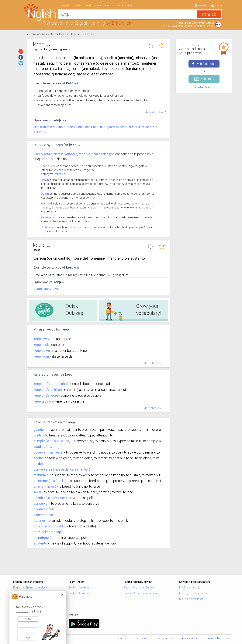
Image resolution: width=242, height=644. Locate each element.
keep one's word (46, 395)
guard (111, 127)
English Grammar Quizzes (139, 588)
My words (63, 6)
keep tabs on (43, 401)
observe (122, 127)
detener (39, 521)
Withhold (46, 204)
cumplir (39, 441)
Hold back (47, 227)
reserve (72, 127)
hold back (85, 127)
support (39, 131)
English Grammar (79, 593)
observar (40, 452)
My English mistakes (191, 599)
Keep (39, 154)
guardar (39, 430)
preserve (135, 127)
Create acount (204, 87)
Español (201, 5)
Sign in (217, 5)
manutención (43, 538)
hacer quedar (43, 515)
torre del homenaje (48, 532)
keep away (42, 339)
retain (38, 127)
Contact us (121, 638)
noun (94, 34)
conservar (41, 503)
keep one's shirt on (48, 390)
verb (86, 34)
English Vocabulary (80, 588)
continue (99, 127)
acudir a (39, 447)
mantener (41, 475)
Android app (102, 6)
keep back (41, 345)
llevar (37, 492)
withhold (59, 127)
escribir (39, 498)
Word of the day (123, 6)
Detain (45, 194)
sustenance (42, 289)
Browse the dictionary (220, 638)
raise (145, 127)
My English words (190, 588)
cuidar (38, 435)
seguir (38, 458)
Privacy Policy (190, 638)
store (154, 127)
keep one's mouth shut (51, 384)
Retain (45, 180)
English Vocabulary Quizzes (140, 593)
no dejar (40, 464)
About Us (142, 638)
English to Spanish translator (30, 588)
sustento (40, 543)
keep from (42, 356)
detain (48, 127)
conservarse (43, 469)
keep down (42, 351)
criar (37, 486)
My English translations (193, 593)
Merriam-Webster (205, 23)
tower (56, 289)
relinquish (61, 174)
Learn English (82, 6)
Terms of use (165, 638)
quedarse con (44, 509)
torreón (39, 526)
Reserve (46, 217)
